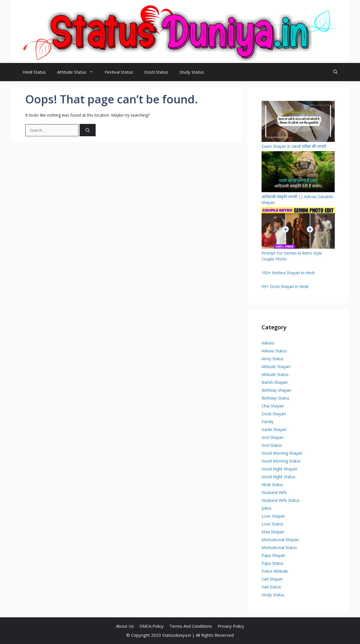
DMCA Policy (152, 626)
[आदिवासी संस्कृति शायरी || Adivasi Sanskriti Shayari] (298, 172)
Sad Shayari (272, 579)
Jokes (266, 508)
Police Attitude (275, 571)
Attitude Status (78, 72)
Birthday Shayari (276, 390)
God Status (272, 445)
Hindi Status (34, 72)
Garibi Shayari (274, 429)
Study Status (192, 72)
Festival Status (119, 72)
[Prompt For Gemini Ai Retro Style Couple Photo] (298, 229)
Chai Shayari (273, 406)
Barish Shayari (274, 382)
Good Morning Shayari (282, 453)
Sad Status (271, 587)
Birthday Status (275, 398)
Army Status (273, 359)
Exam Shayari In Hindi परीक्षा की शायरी (294, 146)
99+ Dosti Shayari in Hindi (285, 286)
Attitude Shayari (276, 367)
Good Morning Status (281, 461)
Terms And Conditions (191, 626)
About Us (125, 626)
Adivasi (268, 343)
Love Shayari (273, 516)
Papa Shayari (273, 555)
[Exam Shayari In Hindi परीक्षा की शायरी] (298, 122)
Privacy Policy (231, 626)
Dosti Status (156, 72)
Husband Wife (274, 492)
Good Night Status (278, 477)
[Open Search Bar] (335, 72)
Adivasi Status (274, 351)
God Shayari (273, 437)
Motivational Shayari (280, 540)
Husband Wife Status (281, 500)
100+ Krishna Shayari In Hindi (288, 273)
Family (267, 422)
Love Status (272, 524)
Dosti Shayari (274, 414)
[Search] (88, 130)
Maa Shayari (273, 532)
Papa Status (273, 563)
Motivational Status (279, 547)
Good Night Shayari (279, 469)
